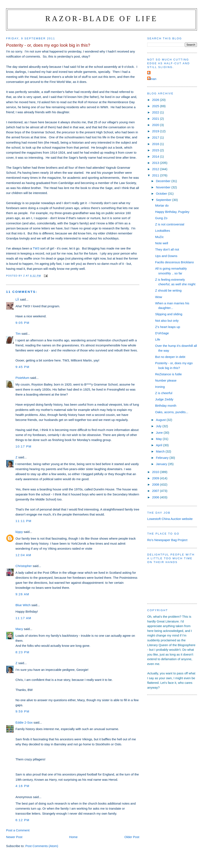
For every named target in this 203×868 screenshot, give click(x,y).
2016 (156, 144)
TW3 (36, 248)
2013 (156, 163)
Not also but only (167, 321)
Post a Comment (18, 830)
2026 (156, 100)
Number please (166, 380)
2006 (156, 497)
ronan (152, 79)
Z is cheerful (164, 393)
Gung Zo (161, 218)
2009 (156, 478)
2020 (156, 125)
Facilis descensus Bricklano (174, 262)
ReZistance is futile (168, 374)
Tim (18, 334)
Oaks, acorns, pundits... (172, 412)
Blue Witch (23, 605)
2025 (156, 106)
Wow (159, 297)
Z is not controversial (170, 224)
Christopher (24, 566)
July (159, 426)
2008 (156, 484)
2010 (156, 472)
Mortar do (162, 205)
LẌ (17, 299)
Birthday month (166, 406)
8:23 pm (22, 652)
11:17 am (23, 618)
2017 (156, 137)
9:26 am (22, 594)
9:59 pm (22, 711)
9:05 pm (22, 323)
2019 (156, 131)
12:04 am (23, 555)
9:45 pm (22, 367)
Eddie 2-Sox (24, 722)
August (161, 420)
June (160, 433)
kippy (19, 532)
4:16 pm (22, 786)
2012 (156, 169)
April (160, 445)
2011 (156, 175)
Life (158, 339)
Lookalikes (163, 231)
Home (73, 837)
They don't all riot (167, 249)
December (164, 181)
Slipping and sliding (169, 314)
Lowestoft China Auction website (170, 519)
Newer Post (14, 837)
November (164, 187)
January (162, 464)
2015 (156, 150)
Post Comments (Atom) (42, 846)
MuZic (159, 237)
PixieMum (22, 378)
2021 (156, 119)
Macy (19, 629)
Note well (162, 243)
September (164, 200)
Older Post (132, 837)
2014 (156, 156)
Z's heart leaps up (168, 327)
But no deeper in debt (170, 357)
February (163, 458)
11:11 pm (24, 521)
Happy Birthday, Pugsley (172, 212)
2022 (156, 112)
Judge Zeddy (164, 399)
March (161, 451)
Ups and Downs (166, 256)
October (162, 194)
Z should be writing (168, 290)
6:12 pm (22, 820)
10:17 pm (24, 446)
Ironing (160, 387)
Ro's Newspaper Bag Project (167, 540)
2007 (156, 491)
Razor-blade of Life (102, 19)
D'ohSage (162, 333)
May (159, 439)
